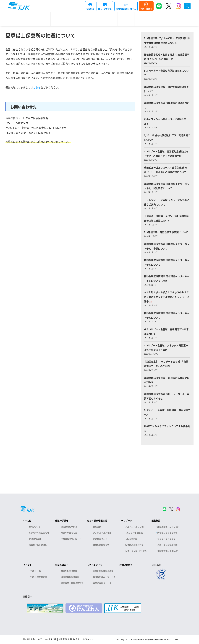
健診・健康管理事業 (97, 520)
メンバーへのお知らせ (39, 533)
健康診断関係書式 (101, 545)
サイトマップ (88, 639)
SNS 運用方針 (50, 639)
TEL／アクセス (105, 9)
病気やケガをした (69, 533)
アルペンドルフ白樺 (134, 527)
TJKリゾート (126, 520)
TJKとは (90, 9)
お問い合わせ (126, 565)
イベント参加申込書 (38, 577)
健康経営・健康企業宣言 (72, 583)
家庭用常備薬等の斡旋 (103, 571)
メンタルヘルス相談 (102, 533)
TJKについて (35, 527)
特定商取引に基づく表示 (69, 639)
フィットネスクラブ (166, 539)
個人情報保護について (32, 639)
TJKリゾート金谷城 (134, 533)
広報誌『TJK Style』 (38, 545)
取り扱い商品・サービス (104, 577)
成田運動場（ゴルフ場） (169, 527)
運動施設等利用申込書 (168, 551)
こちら (37, 87)
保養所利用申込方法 (134, 545)
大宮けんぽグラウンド (168, 533)
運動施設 (156, 520)
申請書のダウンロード (71, 539)
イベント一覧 (35, 571)
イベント (27, 565)
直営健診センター (101, 539)
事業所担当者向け (69, 571)
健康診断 (97, 527)
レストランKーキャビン (136, 551)
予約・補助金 (146, 9)
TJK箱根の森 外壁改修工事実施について (166, 232)
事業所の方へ (62, 565)
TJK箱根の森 (131, 539)
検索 (187, 6)
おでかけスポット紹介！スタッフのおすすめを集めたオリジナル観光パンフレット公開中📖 (166, 297)
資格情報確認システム (126, 9)
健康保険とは (35, 539)
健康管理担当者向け (70, 577)
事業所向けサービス (102, 583)
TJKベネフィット (96, 565)
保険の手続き (62, 520)
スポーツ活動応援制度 (168, 545)
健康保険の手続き (69, 527)
